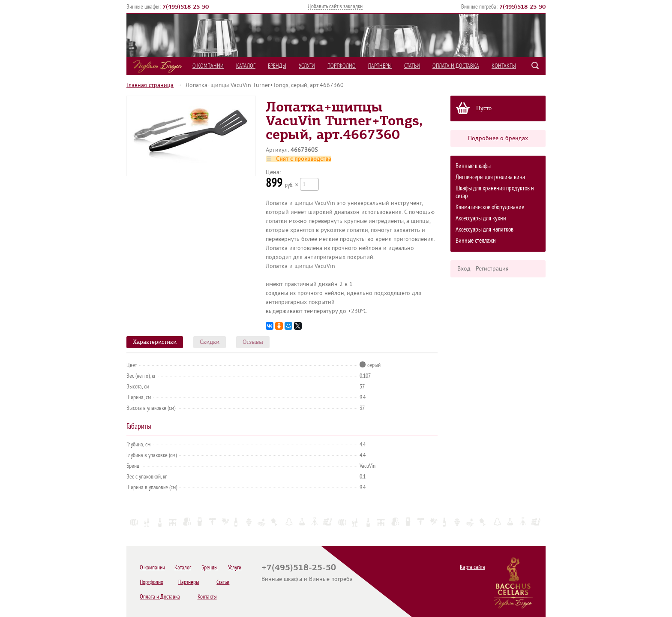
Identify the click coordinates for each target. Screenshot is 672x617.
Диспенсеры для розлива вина (490, 177)
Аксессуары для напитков (484, 230)
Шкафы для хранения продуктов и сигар (495, 192)
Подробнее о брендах (498, 138)
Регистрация (492, 269)
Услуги (307, 66)
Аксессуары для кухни (481, 218)
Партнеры (380, 66)
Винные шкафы (473, 166)
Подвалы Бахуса (157, 66)
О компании (208, 66)
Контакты (504, 66)
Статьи (412, 66)
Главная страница (150, 85)
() (186, 6)
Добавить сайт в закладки (335, 6)
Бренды (277, 66)
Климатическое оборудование (490, 207)
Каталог (246, 66)
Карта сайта (472, 567)
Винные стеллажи (476, 241)
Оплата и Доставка (456, 66)
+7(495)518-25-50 (299, 567)
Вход (464, 269)
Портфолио (342, 66)
